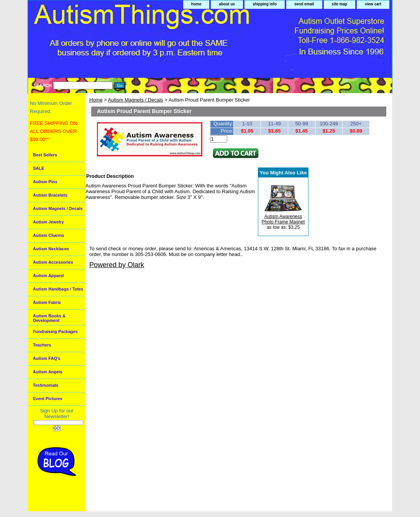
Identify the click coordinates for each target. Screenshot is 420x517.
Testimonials (46, 385)
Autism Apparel (48, 276)
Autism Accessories (53, 262)
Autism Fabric (47, 302)
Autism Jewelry (48, 222)
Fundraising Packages (55, 332)
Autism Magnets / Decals (136, 100)
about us (227, 4)
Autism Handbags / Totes (58, 289)
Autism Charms (48, 235)
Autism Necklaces (51, 249)
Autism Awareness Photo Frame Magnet (283, 219)
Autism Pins (45, 182)
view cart (373, 4)
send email (304, 4)
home (196, 4)
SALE (39, 168)
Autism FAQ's (47, 358)
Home (96, 100)
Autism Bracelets (50, 195)
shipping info (265, 4)
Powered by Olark (117, 265)
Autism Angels (48, 372)
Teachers (42, 345)
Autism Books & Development (49, 318)
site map (340, 4)
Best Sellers (45, 155)
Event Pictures (48, 399)
